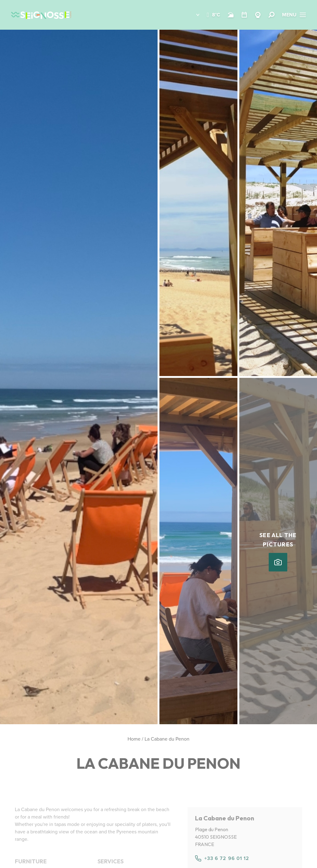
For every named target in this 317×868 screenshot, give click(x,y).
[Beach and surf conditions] (231, 15)
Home (134, 739)
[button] (193, 15)
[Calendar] (244, 15)
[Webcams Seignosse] (258, 15)
